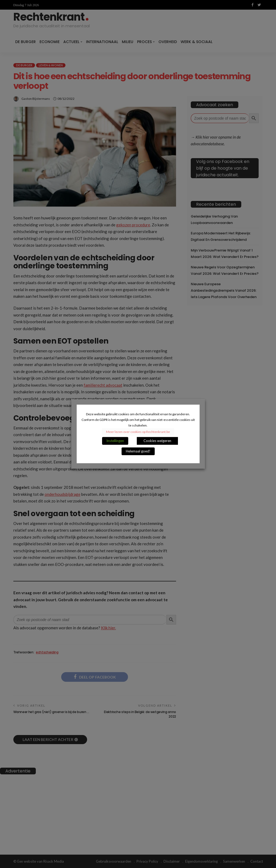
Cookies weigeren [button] (157, 441)
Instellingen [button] (115, 441)
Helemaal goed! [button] (138, 451)
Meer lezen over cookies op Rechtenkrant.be (138, 432)
